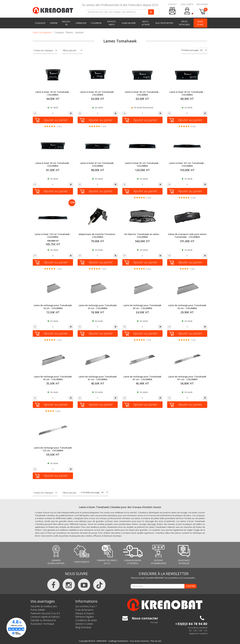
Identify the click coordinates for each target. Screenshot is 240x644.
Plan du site (156, 641)
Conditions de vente (86, 620)
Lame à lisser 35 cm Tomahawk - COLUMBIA (187, 93)
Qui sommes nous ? (86, 606)
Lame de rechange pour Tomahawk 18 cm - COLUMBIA (53, 307)
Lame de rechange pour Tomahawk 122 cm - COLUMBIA (53, 449)
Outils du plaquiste (42, 32)
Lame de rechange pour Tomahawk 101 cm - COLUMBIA (187, 378)
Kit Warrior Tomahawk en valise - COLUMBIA (142, 236)
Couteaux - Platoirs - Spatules (69, 32)
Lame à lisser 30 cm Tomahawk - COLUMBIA (142, 93)
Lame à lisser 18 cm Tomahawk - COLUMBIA (53, 93)
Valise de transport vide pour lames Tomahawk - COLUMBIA (187, 236)
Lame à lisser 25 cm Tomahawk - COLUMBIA (98, 93)
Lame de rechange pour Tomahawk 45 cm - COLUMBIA (53, 378)
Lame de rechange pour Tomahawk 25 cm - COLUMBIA (98, 307)
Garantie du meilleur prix (44, 606)
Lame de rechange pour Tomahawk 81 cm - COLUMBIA (142, 378)
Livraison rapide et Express (45, 617)
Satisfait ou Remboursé (43, 620)
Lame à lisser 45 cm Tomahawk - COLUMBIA (53, 164)
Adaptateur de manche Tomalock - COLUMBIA (98, 236)
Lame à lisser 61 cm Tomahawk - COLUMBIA (98, 164)
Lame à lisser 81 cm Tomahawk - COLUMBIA (142, 164)
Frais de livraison (84, 610)
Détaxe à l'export (85, 613)
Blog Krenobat (83, 627)
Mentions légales (85, 617)
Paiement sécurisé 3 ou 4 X (45, 613)
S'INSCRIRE (191, 586)
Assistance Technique (42, 624)
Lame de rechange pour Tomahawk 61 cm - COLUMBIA (98, 378)
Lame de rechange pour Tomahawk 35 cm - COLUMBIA (187, 307)
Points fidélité (38, 610)
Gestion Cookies (84, 624)
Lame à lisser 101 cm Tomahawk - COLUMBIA (187, 164)
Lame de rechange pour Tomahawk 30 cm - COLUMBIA (142, 307)
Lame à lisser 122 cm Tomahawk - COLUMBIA (53, 236)
